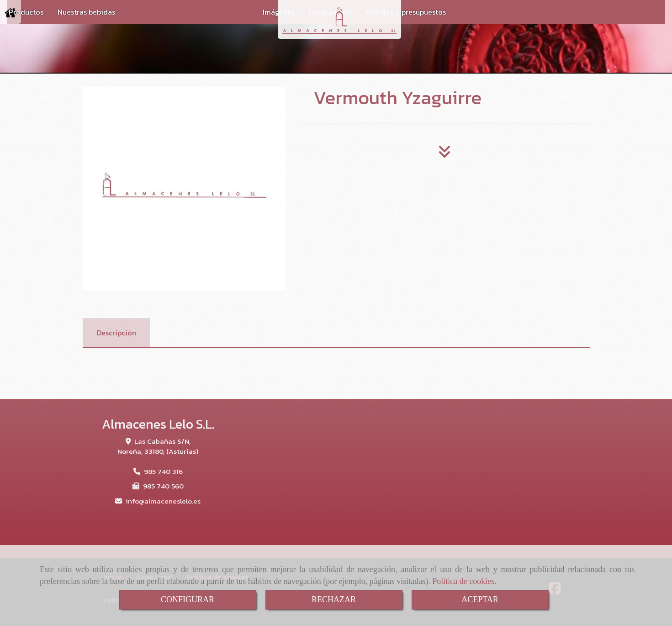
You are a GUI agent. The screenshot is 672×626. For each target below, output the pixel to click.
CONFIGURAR (188, 599)
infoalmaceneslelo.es (163, 501)
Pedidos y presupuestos (406, 12)
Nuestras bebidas (86, 12)
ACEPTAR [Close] (480, 599)
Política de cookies (463, 581)
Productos (26, 12)
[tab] (116, 333)
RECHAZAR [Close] (334, 599)
